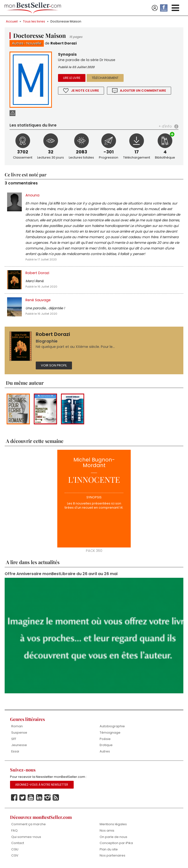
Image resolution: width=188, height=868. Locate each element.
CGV (15, 855)
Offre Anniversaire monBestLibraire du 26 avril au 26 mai (61, 574)
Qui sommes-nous (26, 837)
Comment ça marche (29, 824)
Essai (15, 751)
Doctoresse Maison (66, 21)
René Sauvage (38, 300)
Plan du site (109, 849)
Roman (17, 726)
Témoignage (110, 733)
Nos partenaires (112, 855)
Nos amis (107, 830)
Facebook (14, 798)
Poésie (105, 739)
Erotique (106, 745)
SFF (14, 739)
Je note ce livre (85, 91)
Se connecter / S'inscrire (155, 8)
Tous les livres (34, 21)
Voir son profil (54, 365)
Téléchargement (105, 78)
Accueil (12, 21)
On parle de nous (113, 837)
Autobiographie (112, 726)
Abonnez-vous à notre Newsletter (42, 785)
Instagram (47, 798)
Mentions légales (113, 824)
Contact (18, 843)
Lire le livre (72, 78)
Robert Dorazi (64, 43)
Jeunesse (19, 745)
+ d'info (165, 126)
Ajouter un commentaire (143, 91)
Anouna (32, 195)
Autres (18, 43)
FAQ (14, 830)
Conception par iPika (116, 843)
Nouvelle (34, 43)
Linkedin (39, 798)
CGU (15, 849)
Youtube (31, 798)
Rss (56, 798)
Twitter (23, 798)
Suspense (19, 733)
